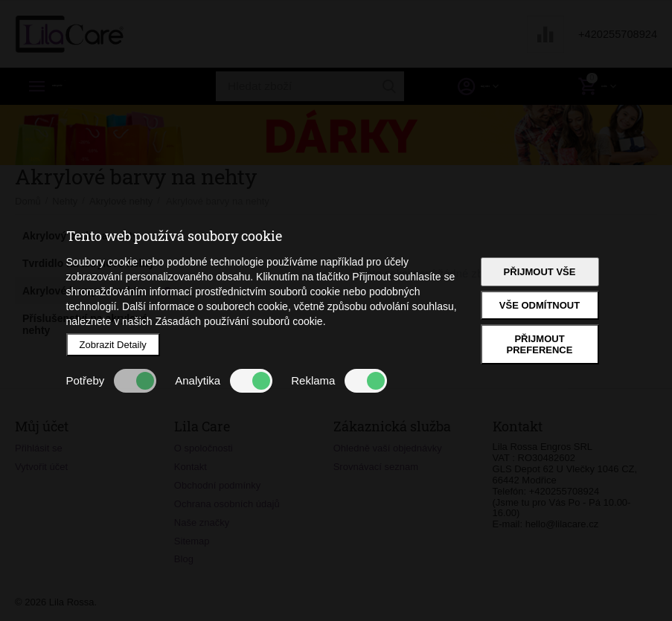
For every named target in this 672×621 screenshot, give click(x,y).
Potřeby (112, 381)
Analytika (224, 381)
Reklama (339, 381)
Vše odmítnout (540, 305)
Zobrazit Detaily (113, 345)
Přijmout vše (540, 272)
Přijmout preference (540, 344)
